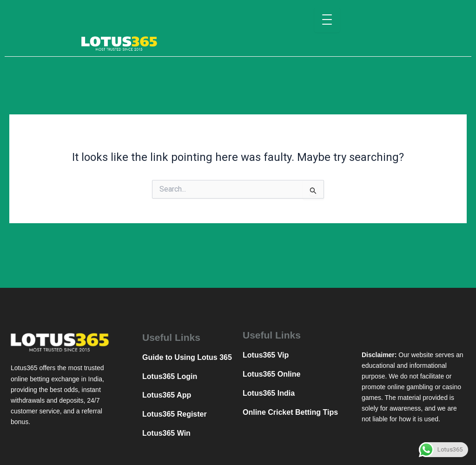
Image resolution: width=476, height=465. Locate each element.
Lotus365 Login (170, 376)
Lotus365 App (167, 395)
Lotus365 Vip (266, 355)
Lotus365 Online (271, 374)
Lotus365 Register (175, 414)
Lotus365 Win (166, 433)
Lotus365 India (269, 393)
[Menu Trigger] (327, 20)
